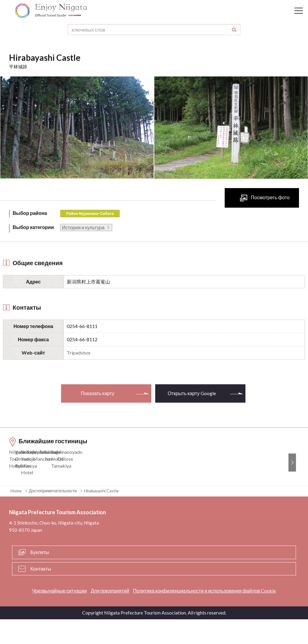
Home (16, 515)
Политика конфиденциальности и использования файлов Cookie (204, 616)
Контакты (41, 593)
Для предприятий (110, 616)
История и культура (83, 227)
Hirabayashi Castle (101, 515)
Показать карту (98, 393)
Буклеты (40, 577)
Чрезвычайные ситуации (60, 616)
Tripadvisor (79, 353)
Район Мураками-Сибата (90, 213)
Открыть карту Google (192, 393)
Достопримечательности (53, 515)
